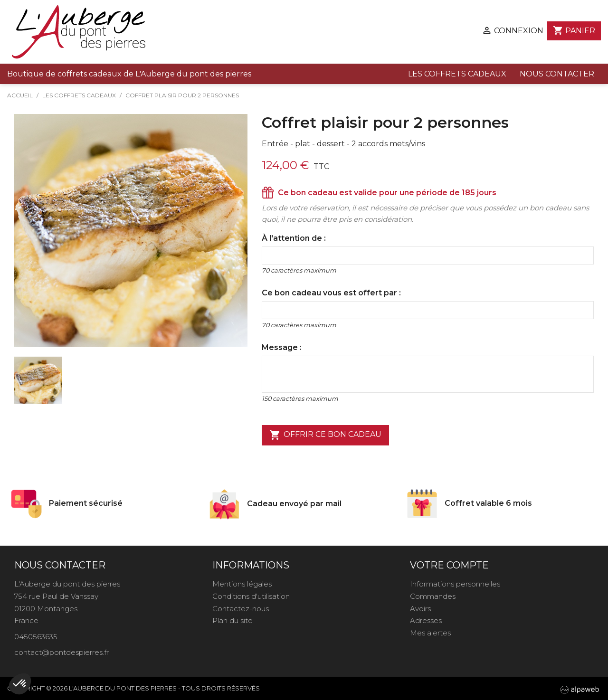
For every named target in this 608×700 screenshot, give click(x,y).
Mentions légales (242, 584)
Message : (282, 347)
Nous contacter (557, 74)
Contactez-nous (241, 609)
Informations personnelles (455, 584)
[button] (20, 684)
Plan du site (233, 620)
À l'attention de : (294, 238)
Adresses (426, 620)
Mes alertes (430, 633)
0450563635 (36, 637)
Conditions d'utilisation (251, 596)
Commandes (433, 596)
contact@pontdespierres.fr (62, 652)
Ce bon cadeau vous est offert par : (331, 293)
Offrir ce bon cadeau (325, 435)
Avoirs (420, 609)
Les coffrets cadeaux (457, 74)
